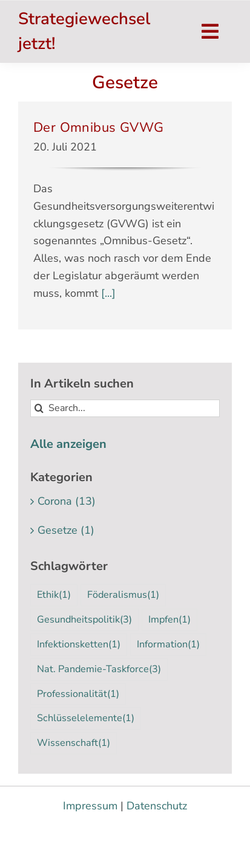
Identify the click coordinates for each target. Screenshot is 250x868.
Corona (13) (67, 501)
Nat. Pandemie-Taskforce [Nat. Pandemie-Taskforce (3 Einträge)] (99, 669)
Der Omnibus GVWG (98, 128)
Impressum (90, 806)
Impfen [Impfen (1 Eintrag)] (169, 620)
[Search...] (125, 408)
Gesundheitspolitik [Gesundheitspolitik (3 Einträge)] (84, 620)
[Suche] (39, 408)
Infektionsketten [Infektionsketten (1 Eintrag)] (79, 645)
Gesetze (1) (66, 530)
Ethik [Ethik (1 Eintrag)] (54, 595)
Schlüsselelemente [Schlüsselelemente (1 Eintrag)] (86, 718)
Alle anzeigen (68, 444)
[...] (107, 293)
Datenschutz (157, 806)
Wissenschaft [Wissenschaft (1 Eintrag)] (74, 743)
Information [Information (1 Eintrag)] (168, 645)
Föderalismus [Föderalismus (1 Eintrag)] (123, 595)
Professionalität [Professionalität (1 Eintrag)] (78, 694)
